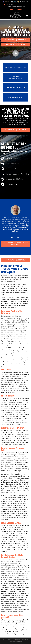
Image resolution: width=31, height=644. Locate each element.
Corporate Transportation (16, 77)
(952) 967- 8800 (16, 9)
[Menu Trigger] (27, 15)
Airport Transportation (15, 87)
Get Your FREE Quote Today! (16, 40)
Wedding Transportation (16, 67)
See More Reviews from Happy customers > (16, 244)
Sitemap (19, 642)
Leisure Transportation (15, 97)
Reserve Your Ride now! (16, 45)
